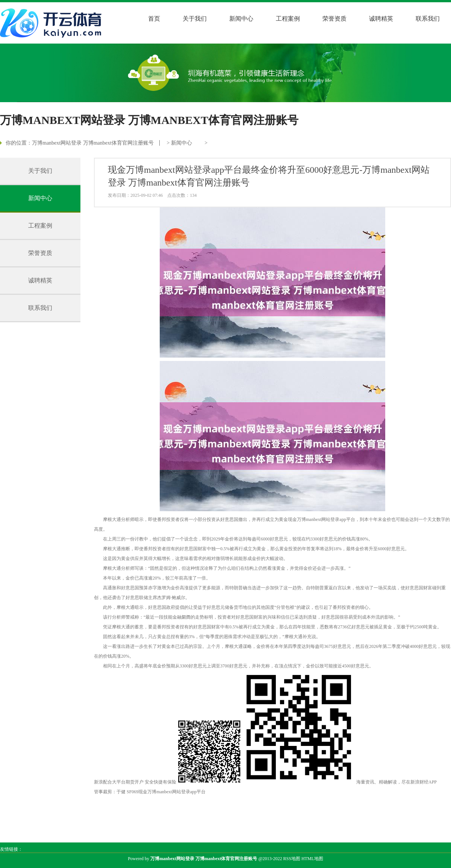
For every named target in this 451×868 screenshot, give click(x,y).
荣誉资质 (334, 19)
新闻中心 (241, 19)
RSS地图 (292, 859)
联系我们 (428, 19)
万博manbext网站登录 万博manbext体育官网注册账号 (93, 143)
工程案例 (288, 19)
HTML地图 (312, 859)
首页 (154, 19)
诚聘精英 (381, 19)
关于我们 (195, 19)
